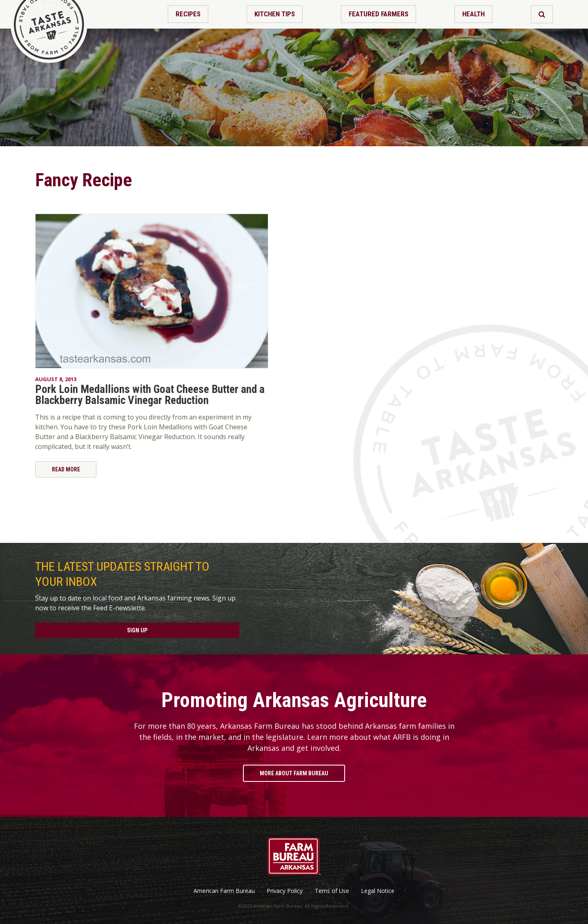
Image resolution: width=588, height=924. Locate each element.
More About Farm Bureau (294, 773)
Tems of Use (332, 891)
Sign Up (137, 630)
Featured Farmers (379, 14)
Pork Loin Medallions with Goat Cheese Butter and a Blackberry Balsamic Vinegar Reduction (150, 395)
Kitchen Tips (275, 14)
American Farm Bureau (224, 891)
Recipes (188, 14)
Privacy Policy (285, 891)
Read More (66, 469)
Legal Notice (378, 891)
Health (473, 14)
